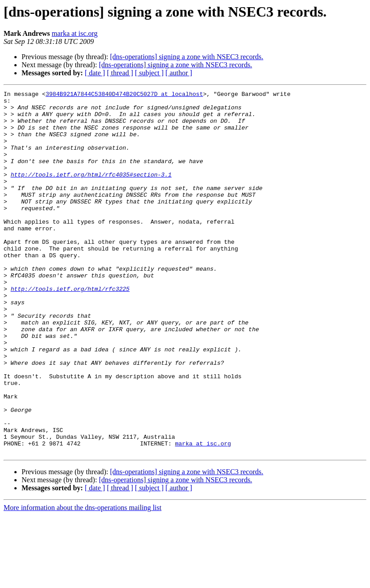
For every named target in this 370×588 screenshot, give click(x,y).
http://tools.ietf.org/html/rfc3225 (70, 329)
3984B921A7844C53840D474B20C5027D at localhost (124, 95)
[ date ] (95, 73)
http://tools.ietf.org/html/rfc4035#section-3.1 (91, 192)
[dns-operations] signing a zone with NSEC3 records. (187, 57)
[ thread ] (120, 73)
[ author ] (179, 73)
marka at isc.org (74, 33)
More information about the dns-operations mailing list (83, 580)
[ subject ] (149, 73)
